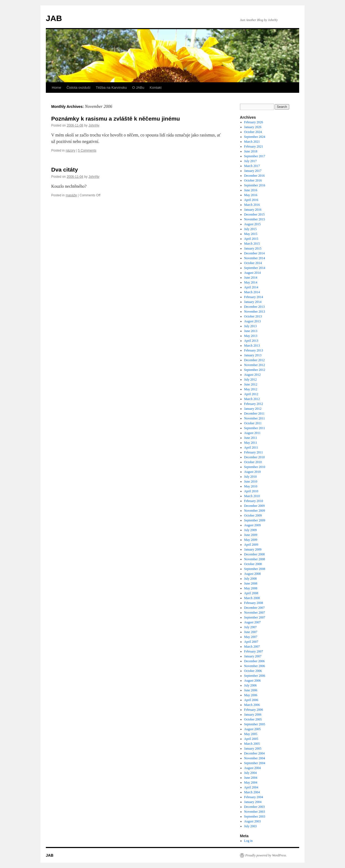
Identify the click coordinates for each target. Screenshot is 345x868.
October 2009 (253, 515)
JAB (54, 18)
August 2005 (253, 729)
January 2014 (253, 302)
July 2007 (251, 627)
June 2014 (251, 278)
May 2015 (251, 234)
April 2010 (251, 491)
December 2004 (254, 753)
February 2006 (254, 710)
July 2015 (251, 229)
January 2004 (253, 802)
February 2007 (254, 651)
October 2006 (253, 671)
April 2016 (251, 200)
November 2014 (255, 258)
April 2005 (251, 739)
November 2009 (255, 511)
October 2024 (253, 132)
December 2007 (254, 608)
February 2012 (254, 404)
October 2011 (253, 423)
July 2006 (251, 685)
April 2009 (251, 545)
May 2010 (251, 486)
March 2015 (252, 244)
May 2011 (251, 443)
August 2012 (253, 375)
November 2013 (255, 312)
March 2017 (252, 166)
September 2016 (255, 185)
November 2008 (255, 559)
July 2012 (251, 380)
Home (56, 88)
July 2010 (251, 477)
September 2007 (255, 617)
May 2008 (251, 588)
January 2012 (253, 409)
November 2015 (255, 219)
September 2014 (255, 268)
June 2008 (251, 583)
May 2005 (251, 734)
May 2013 (251, 336)
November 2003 (255, 812)
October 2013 (253, 316)
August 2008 (253, 574)
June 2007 (251, 632)
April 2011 (251, 447)
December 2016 (254, 176)
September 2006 (255, 676)
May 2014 (251, 282)
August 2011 (252, 433)
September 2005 (255, 724)
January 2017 (253, 171)
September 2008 (255, 569)
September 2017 (255, 156)
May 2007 (251, 637)
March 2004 (252, 792)
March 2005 (252, 744)
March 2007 (252, 647)
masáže (71, 195)
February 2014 (254, 297)
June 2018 (251, 151)
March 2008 (252, 598)
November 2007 (255, 613)
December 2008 (254, 554)
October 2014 (253, 263)
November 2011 (255, 418)
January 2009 (253, 549)
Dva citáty (65, 170)
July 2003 (251, 826)
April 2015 (251, 239)
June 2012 (251, 384)
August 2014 (253, 273)
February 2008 (254, 603)
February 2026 (254, 122)
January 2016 (253, 210)
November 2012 (255, 365)
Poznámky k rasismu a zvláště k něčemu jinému (115, 119)
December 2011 (254, 414)
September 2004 (255, 763)
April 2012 (251, 394)
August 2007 (253, 622)
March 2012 (252, 399)
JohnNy (94, 125)
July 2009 (251, 530)
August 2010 (253, 472)
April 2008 (251, 593)
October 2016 (253, 180)
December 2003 (254, 807)
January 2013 (253, 355)
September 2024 (255, 137)
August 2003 (253, 821)
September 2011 (255, 428)
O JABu (138, 88)
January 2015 (253, 248)
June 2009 (251, 535)
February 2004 (254, 797)
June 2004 (251, 778)
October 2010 (253, 462)
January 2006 (253, 715)
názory (70, 151)
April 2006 (251, 700)
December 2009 (254, 506)
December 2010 (254, 457)
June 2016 (251, 190)
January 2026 (253, 127)
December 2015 (254, 214)
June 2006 (251, 690)
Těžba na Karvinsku (111, 88)
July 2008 (251, 579)
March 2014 (252, 292)
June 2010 (251, 481)
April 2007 (251, 642)
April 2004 (251, 787)
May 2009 (251, 540)
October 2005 (253, 719)
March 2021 (252, 142)
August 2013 (253, 321)
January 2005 (253, 749)
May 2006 (251, 695)
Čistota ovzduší (79, 88)
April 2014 (251, 287)
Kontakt (156, 88)
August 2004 (253, 768)
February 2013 (254, 350)
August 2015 (253, 224)
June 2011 (251, 438)
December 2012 (254, 360)
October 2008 (253, 564)
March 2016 (252, 205)
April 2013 (251, 341)
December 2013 (254, 307)
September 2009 (255, 520)
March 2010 (252, 496)
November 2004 (255, 758)
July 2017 (251, 161)
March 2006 (252, 705)
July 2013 (251, 326)
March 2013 (252, 346)
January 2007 (253, 656)
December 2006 (254, 661)
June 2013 (251, 331)
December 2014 (254, 253)
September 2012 (255, 370)
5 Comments (87, 151)
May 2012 (251, 389)
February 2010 (254, 501)
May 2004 (251, 782)
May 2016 (251, 195)
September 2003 (255, 816)
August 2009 (253, 525)
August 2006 (253, 681)
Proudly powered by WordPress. (266, 855)
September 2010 (255, 467)
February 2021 (254, 146)
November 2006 (255, 666)
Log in (249, 841)
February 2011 (254, 452)
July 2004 (251, 773)
